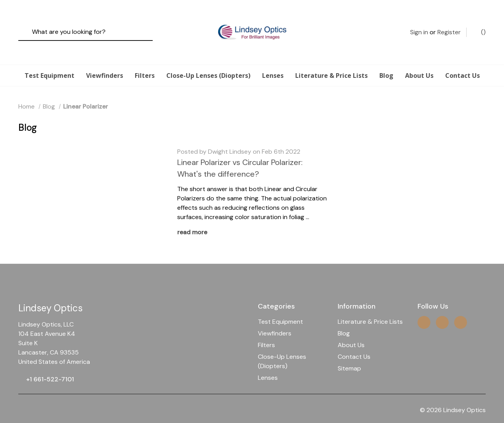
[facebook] (461, 308)
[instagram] (424, 308)
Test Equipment (49, 61)
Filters (145, 61)
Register (449, 25)
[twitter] (442, 308)
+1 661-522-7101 (50, 365)
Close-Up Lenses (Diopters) (208, 61)
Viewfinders (105, 61)
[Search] (27, 25)
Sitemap (349, 354)
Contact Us (463, 61)
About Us (419, 61)
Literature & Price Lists (331, 61)
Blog (386, 61)
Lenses (273, 61)
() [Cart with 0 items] (479, 25)
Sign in (419, 25)
